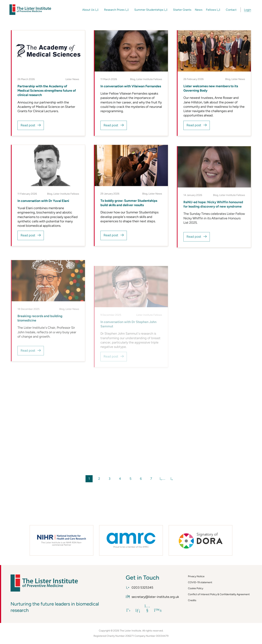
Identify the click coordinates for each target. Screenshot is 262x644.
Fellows (213, 10)
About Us (90, 10)
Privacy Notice (196, 576)
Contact (231, 10)
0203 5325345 (140, 588)
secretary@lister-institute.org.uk (152, 597)
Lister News (72, 79)
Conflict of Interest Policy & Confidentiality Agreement (219, 594)
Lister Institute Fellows (149, 79)
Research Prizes (116, 10)
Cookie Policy (196, 588)
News (199, 10)
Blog (133, 79)
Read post (28, 125)
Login (248, 10)
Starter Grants (182, 10)
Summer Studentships (151, 10)
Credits (192, 600)
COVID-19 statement (200, 582)
